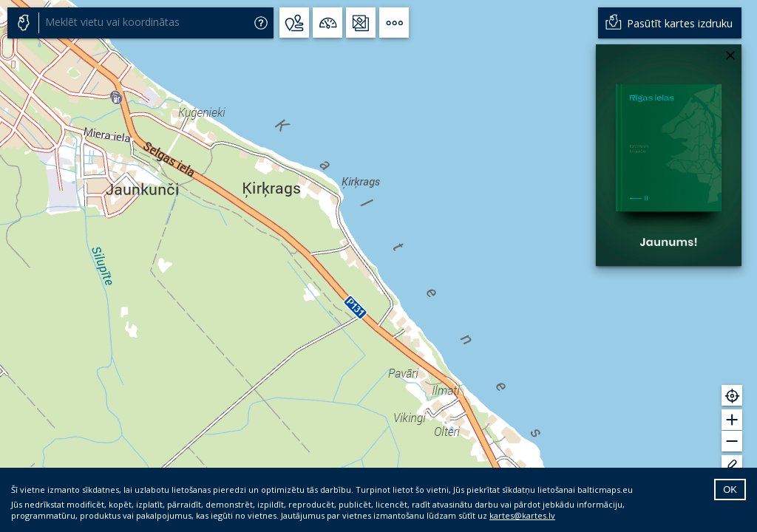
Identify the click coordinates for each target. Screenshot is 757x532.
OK (730, 490)
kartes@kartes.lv (522, 515)
